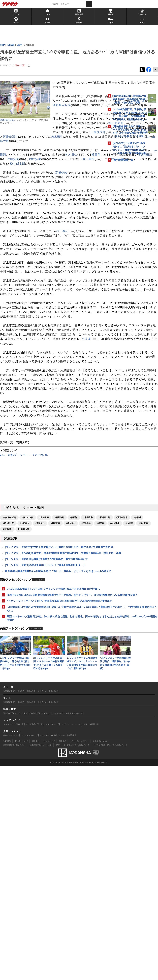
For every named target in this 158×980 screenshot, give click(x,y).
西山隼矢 (18, 200)
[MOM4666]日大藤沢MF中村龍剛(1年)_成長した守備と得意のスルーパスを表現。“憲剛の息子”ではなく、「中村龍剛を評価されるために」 (52, 787)
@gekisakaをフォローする (126, 214)
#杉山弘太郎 (58, 672)
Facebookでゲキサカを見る (127, 221)
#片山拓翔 (9, 684)
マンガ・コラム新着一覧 (13, 939)
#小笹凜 (83, 678)
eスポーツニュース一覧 (71, 939)
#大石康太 (74, 672)
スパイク (55, 905)
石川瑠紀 (17, 195)
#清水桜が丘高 (11, 666)
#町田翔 (54, 678)
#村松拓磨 (9, 678)
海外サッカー (43, 905)
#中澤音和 (90, 666)
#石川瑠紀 (61, 666)
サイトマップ (49, 956)
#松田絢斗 (24, 684)
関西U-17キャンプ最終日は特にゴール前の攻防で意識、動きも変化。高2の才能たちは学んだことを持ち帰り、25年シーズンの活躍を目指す (53, 797)
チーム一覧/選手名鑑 (68, 950)
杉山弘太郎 (80, 150)
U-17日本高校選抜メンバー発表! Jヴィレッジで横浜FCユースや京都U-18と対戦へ (54, 757)
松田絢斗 (64, 299)
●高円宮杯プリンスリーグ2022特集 (26, 604)
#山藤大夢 (46, 666)
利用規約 (62, 956)
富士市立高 (71, 119)
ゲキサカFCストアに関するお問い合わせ (110, 959)
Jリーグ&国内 (19, 905)
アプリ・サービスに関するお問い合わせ (73, 959)
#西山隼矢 (40, 678)
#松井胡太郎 (10, 672)
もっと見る (41, 746)
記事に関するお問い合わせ (41, 959)
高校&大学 (31, 905)
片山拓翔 (39, 195)
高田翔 (65, 186)
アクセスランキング (29, 950)
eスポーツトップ (52, 939)
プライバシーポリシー (79, 956)
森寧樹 (30, 164)
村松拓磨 (61, 195)
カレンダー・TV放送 (48, 950)
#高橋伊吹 (90, 672)
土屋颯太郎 (79, 159)
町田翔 (65, 191)
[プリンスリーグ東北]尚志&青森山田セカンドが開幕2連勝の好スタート (47, 728)
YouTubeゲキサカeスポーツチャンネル (46, 928)
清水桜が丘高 (9, 120)
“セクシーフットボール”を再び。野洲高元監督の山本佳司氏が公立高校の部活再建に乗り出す (54, 777)
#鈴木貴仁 (24, 678)
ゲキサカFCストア (11, 950)
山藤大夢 (8, 173)
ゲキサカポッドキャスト (74, 928)
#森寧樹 (43, 672)
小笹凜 (77, 452)
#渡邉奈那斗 (27, 672)
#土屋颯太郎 (41, 684)
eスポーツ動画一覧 (91, 939)
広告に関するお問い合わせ (14, 959)
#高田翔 (75, 666)
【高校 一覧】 (22, 65)
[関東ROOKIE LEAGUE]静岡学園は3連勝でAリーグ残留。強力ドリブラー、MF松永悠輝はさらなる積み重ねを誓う (54, 767)
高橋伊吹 (63, 213)
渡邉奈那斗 (52, 164)
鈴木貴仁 (40, 191)
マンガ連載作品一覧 (34, 939)
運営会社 (36, 956)
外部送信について (100, 956)
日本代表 (7, 905)
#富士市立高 (29, 666)
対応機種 (7, 956)
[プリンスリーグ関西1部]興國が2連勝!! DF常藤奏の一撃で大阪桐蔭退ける (48, 721)
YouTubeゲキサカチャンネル (15, 928)
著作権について (21, 956)
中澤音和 (47, 200)
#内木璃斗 (68, 678)
